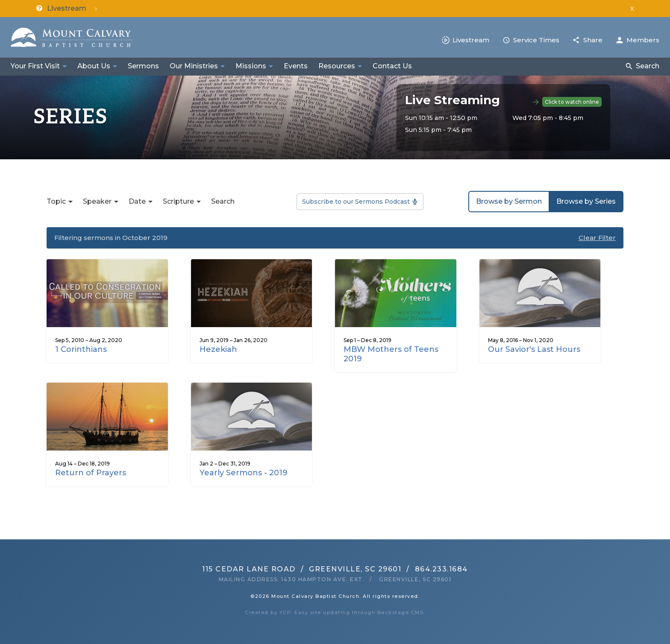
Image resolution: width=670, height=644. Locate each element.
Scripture (178, 201)
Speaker (97, 201)
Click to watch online (572, 102)
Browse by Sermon (509, 201)
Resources (337, 66)
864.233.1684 (441, 569)
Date (137, 201)
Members (643, 40)
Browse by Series (586, 201)
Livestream (471, 40)
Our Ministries (194, 66)
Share (593, 40)
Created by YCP (268, 612)
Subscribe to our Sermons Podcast (356, 202)
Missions (251, 66)
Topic (56, 201)
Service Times (536, 40)
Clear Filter (597, 238)
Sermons (143, 66)
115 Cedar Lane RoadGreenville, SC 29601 (302, 569)
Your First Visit (35, 66)
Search (648, 66)
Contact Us (392, 66)
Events (296, 66)
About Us (94, 66)
